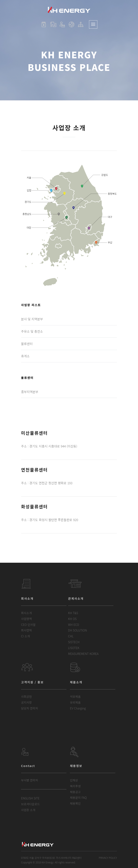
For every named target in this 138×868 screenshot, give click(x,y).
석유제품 (75, 697)
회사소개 (26, 613)
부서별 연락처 (29, 780)
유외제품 (75, 702)
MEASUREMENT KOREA (83, 654)
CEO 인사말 (28, 625)
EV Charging (78, 708)
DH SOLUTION (78, 630)
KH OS (72, 619)
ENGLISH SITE (30, 798)
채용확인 (75, 803)
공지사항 (26, 702)
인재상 (74, 780)
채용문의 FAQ (78, 798)
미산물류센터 (34, 433)
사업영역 (26, 619)
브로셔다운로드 (30, 804)
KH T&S (73, 613)
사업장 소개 (28, 810)
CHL (71, 636)
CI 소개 (25, 636)
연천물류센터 (34, 470)
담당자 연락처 (29, 708)
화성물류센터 (34, 506)
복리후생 (75, 786)
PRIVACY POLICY (108, 858)
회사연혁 (26, 630)
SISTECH (74, 642)
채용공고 (75, 792)
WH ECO (74, 625)
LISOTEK (74, 648)
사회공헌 (26, 697)
